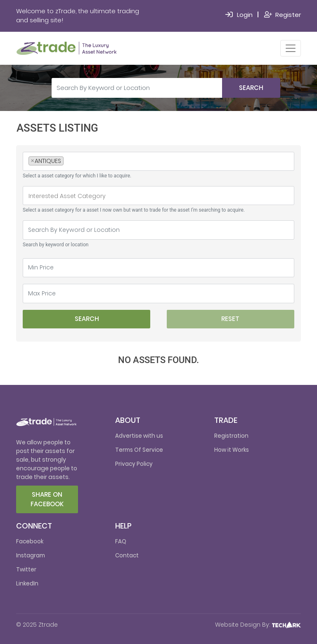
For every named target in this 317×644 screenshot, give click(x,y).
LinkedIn (27, 584)
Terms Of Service (139, 450)
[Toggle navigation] (291, 48)
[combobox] (158, 161)
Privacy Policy (134, 464)
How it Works (232, 450)
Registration (231, 436)
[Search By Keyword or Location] (137, 88)
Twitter (26, 570)
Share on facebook (47, 499)
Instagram (31, 556)
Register (288, 15)
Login (245, 15)
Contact (127, 556)
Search (251, 88)
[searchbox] (68, 162)
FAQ (121, 541)
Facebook (30, 541)
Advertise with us (139, 436)
